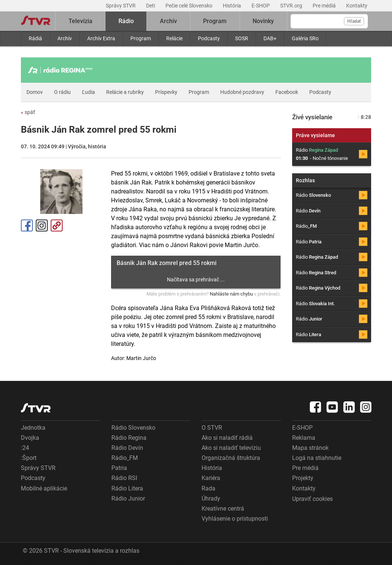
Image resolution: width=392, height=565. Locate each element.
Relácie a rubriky (125, 92)
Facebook (287, 92)
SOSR (242, 38)
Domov (35, 92)
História (233, 6)
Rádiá (35, 38)
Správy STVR (121, 6)
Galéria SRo (305, 38)
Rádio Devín (127, 448)
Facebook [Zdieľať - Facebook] (27, 225)
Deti (151, 6)
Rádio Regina (129, 438)
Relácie (174, 38)
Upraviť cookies (312, 499)
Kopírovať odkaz (57, 225)
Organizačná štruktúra (231, 458)
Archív (65, 38)
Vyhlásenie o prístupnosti (235, 519)
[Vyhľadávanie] (329, 21)
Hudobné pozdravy (242, 92)
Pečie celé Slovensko (189, 6)
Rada (208, 488)
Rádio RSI (124, 478)
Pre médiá (325, 6)
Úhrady (211, 498)
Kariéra (211, 478)
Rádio (126, 21)
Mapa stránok (310, 448)
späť (28, 112)
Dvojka (30, 438)
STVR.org (292, 6)
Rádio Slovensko (133, 428)
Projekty (303, 478)
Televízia (80, 21)
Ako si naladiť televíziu (231, 448)
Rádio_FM (125, 458)
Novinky (263, 21)
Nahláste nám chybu (231, 294)
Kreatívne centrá (223, 509)
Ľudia (88, 92)
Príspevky (166, 92)
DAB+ (270, 38)
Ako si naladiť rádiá (227, 438)
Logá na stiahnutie (317, 458)
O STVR (212, 428)
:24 (25, 448)
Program (141, 38)
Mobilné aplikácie (44, 488)
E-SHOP (261, 6)
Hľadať (354, 21)
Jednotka (33, 428)
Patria (119, 468)
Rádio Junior (128, 498)
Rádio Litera (127, 488)
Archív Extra (101, 38)
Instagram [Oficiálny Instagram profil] (42, 225)
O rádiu (62, 92)
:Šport (29, 458)
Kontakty (357, 6)
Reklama (304, 438)
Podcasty (209, 38)
